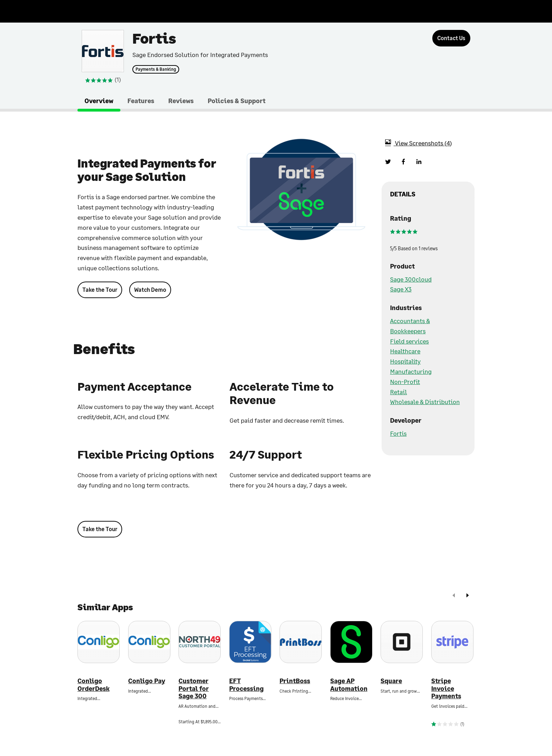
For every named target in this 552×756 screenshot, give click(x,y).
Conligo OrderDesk (93, 685)
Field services (409, 341)
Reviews (181, 101)
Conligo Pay (147, 681)
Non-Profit (405, 382)
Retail (399, 392)
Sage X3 (401, 289)
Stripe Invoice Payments (446, 688)
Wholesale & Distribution (425, 402)
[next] (468, 596)
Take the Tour (100, 289)
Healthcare (405, 351)
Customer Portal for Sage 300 (194, 688)
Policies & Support (237, 101)
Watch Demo (150, 289)
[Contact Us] (451, 38)
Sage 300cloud (411, 279)
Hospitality (405, 361)
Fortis (398, 433)
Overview (99, 101)
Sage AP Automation (349, 685)
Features (141, 101)
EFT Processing (246, 685)
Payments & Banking (156, 69)
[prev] (454, 596)
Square (391, 681)
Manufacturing (411, 371)
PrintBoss (295, 681)
